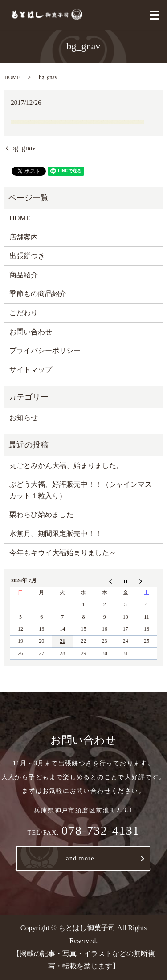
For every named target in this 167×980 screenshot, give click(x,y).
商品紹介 (24, 275)
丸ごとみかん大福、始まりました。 (66, 466)
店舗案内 (24, 237)
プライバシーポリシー (45, 350)
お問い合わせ (31, 332)
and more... (83, 858)
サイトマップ (31, 370)
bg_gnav (23, 148)
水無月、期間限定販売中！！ (56, 534)
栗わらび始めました (41, 514)
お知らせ (24, 418)
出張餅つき (27, 256)
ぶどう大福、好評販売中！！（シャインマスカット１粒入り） (81, 490)
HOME (12, 77)
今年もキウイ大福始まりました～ (63, 553)
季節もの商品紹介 (38, 294)
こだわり (24, 313)
